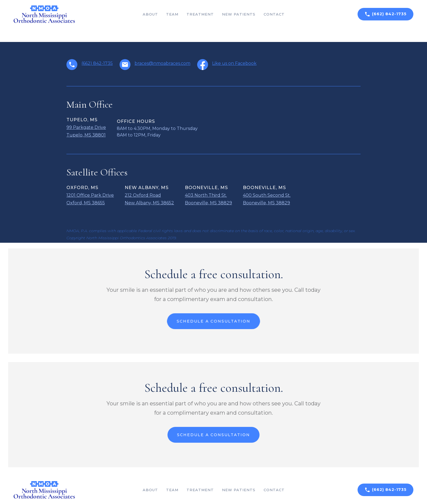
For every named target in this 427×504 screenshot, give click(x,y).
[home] (44, 14)
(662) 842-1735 (97, 63)
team (172, 14)
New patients (239, 14)
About (150, 14)
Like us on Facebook (234, 63)
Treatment (200, 14)
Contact (274, 14)
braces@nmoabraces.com (162, 63)
